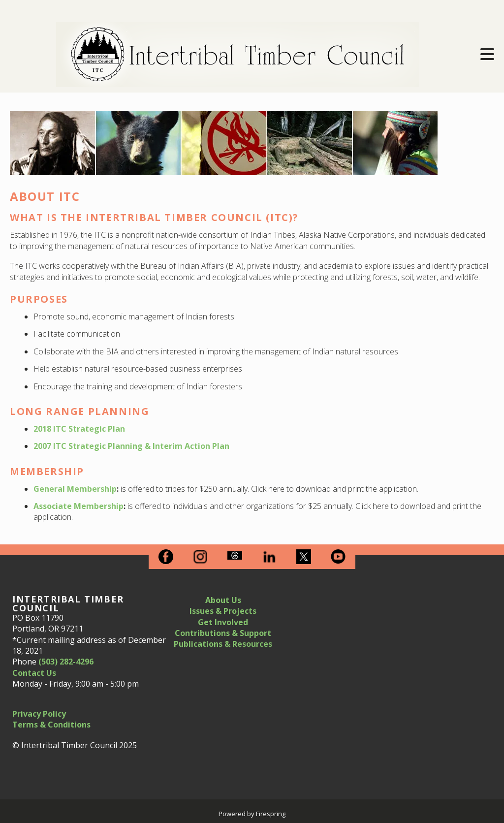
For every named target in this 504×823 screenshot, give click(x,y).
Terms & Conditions (51, 725)
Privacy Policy (39, 714)
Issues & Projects (223, 611)
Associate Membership (79, 506)
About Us (223, 600)
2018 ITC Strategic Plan (79, 429)
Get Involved (223, 622)
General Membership (75, 489)
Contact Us (34, 673)
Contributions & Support (223, 633)
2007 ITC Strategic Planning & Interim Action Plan (131, 446)
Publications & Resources (223, 644)
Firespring (271, 814)
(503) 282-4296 (66, 662)
